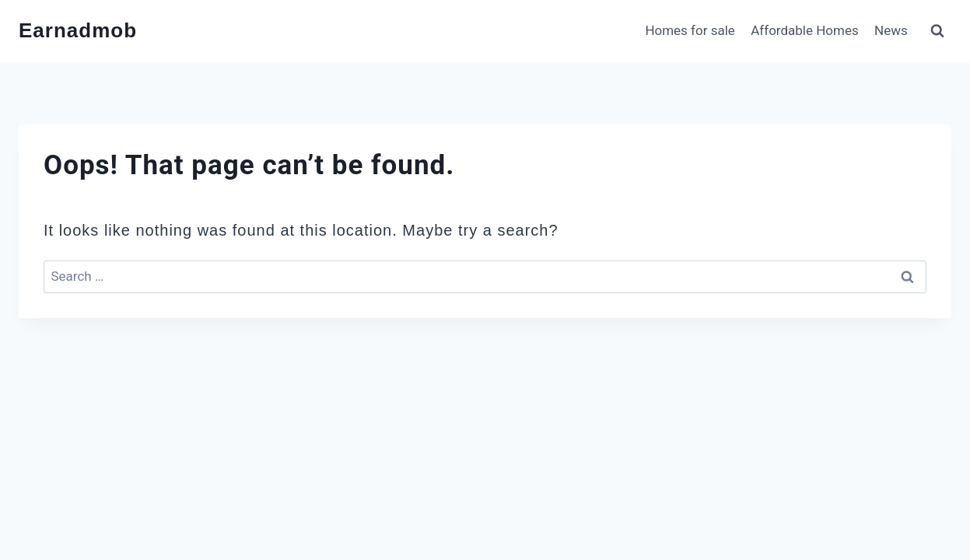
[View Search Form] (937, 31)
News (891, 30)
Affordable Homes (804, 30)
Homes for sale (690, 30)
